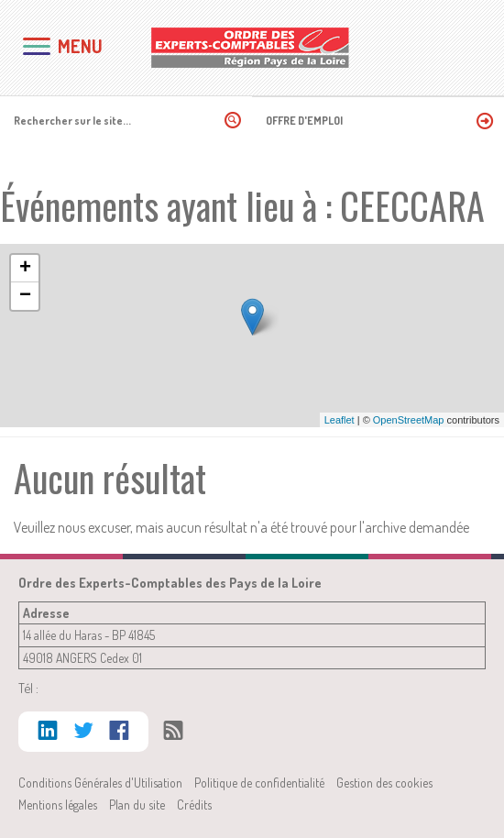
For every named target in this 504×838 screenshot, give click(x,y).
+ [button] (25, 269)
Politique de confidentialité (259, 783)
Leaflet (340, 420)
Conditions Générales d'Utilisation (100, 783)
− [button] (25, 296)
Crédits (194, 805)
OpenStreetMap (409, 420)
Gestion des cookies (384, 783)
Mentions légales (58, 805)
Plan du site (137, 805)
